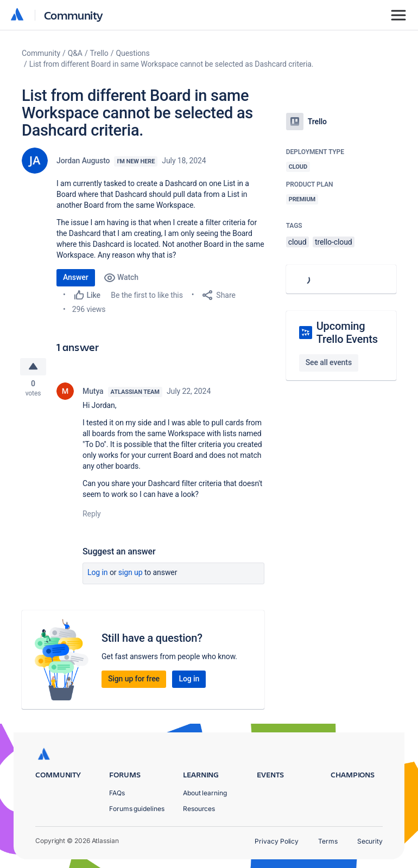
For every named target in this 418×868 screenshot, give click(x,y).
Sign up (131, 574)
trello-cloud (334, 242)
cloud (297, 242)
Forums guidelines (137, 809)
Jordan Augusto (83, 161)
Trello (99, 53)
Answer (76, 277)
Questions (132, 53)
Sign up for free (134, 680)
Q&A (75, 53)
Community (74, 15)
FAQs (117, 793)
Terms (328, 841)
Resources (199, 809)
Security (370, 841)
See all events (329, 362)
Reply (92, 515)
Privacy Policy (277, 841)
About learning (205, 793)
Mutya (93, 393)
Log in (98, 574)
